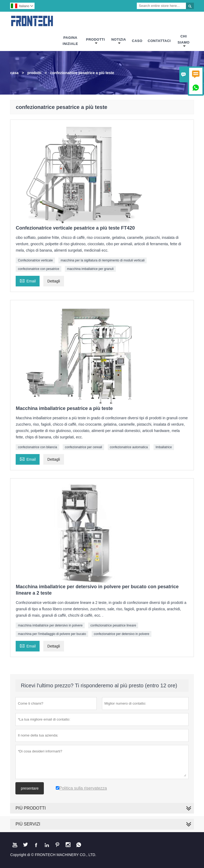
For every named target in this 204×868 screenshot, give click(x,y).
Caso (137, 41)
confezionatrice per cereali (83, 447)
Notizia (119, 41)
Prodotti (95, 41)
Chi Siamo (184, 41)
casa (14, 73)
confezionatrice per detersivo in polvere (122, 634)
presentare (30, 788)
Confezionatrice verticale (35, 260)
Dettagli (54, 281)
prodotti (34, 73)
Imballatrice (164, 447)
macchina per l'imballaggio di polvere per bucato (52, 634)
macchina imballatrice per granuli (90, 269)
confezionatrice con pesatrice (38, 269)
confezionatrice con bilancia (37, 447)
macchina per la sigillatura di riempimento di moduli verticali (103, 260)
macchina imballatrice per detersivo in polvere (50, 625)
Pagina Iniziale (70, 41)
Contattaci (159, 41)
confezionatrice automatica (129, 447)
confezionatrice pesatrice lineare (113, 625)
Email (28, 280)
